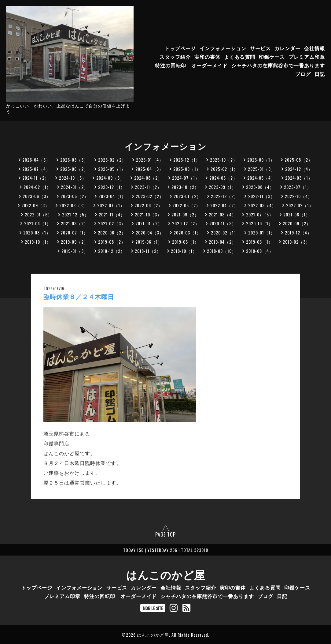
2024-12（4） (299, 169)
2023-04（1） (112, 196)
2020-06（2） (112, 232)
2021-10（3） (148, 214)
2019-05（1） (186, 242)
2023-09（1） (223, 187)
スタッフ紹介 (175, 57)
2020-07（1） (74, 232)
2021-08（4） (223, 214)
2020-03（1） (187, 232)
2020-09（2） (297, 223)
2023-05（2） (75, 196)
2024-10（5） (73, 178)
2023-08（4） (260, 187)
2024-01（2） (75, 187)
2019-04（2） (223, 242)
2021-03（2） (75, 223)
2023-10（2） (185, 187)
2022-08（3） (73, 205)
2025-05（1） (112, 169)
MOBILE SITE (153, 608)
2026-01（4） (150, 160)
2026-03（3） (74, 160)
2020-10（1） (259, 223)
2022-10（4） (299, 196)
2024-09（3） (110, 178)
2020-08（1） (37, 232)
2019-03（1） (259, 242)
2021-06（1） (297, 214)
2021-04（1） (38, 223)
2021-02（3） (112, 223)
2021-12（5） (75, 214)
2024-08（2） (148, 178)
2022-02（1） (300, 205)
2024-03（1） (299, 178)
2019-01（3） (75, 251)
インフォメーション (223, 48)
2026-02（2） (112, 160)
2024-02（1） (37, 187)
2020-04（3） (150, 232)
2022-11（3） (262, 196)
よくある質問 (240, 57)
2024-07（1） (186, 178)
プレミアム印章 (307, 57)
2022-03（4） (262, 205)
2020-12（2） (186, 223)
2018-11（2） (148, 251)
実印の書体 (207, 57)
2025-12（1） (187, 160)
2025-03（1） (187, 169)
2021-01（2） (149, 223)
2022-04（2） (224, 205)
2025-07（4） (36, 169)
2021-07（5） (260, 214)
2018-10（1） (184, 251)
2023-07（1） (298, 187)
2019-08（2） (112, 242)
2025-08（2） (299, 160)
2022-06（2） (149, 205)
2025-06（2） (74, 169)
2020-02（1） (225, 232)
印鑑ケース (272, 57)
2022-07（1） (111, 205)
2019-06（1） (149, 242)
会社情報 (314, 48)
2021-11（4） (112, 214)
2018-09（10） (222, 251)
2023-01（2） (187, 196)
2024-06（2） (223, 178)
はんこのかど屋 (166, 574)
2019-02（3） (296, 242)
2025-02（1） (224, 169)
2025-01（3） (262, 169)
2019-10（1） (38, 242)
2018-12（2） (112, 251)
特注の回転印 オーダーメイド (191, 65)
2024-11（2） (36, 178)
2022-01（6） (39, 214)
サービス (260, 48)
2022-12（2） (225, 196)
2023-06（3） (37, 196)
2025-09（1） (261, 160)
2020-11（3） (223, 223)
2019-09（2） (75, 242)
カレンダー (287, 48)
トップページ (180, 48)
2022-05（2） (186, 205)
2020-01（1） (262, 232)
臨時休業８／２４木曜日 (79, 297)
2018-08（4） (260, 251)
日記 (320, 74)
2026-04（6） (36, 160)
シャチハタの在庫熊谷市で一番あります (278, 65)
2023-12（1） (112, 187)
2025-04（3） (149, 169)
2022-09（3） (35, 205)
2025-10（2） (224, 160)
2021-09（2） (185, 214)
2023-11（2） (148, 187)
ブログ (303, 74)
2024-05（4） (261, 178)
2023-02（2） (150, 196)
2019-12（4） (298, 232)
